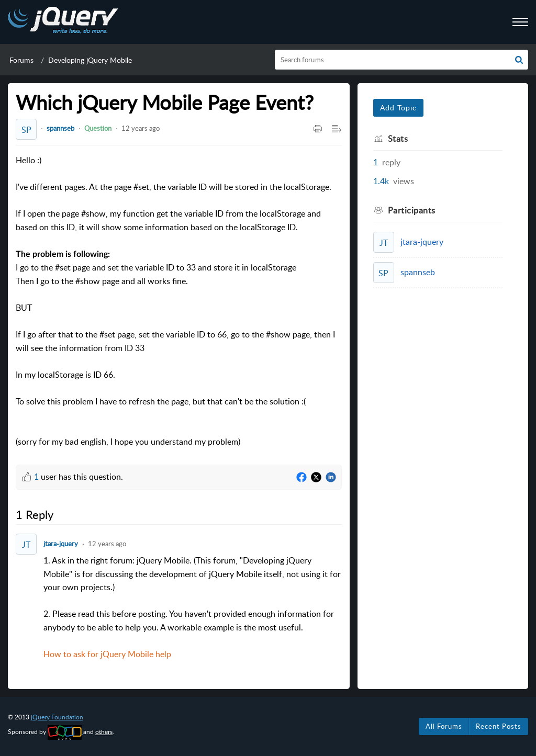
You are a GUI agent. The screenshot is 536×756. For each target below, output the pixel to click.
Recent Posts (499, 726)
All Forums (444, 726)
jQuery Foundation (57, 717)
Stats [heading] (398, 139)
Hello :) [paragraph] (179, 302)
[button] (519, 60)
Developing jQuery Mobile (90, 60)
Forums (21, 60)
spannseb (60, 128)
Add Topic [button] (398, 108)
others (104, 732)
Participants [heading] (412, 210)
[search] (402, 60)
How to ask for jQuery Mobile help (107, 654)
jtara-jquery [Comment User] (61, 544)
